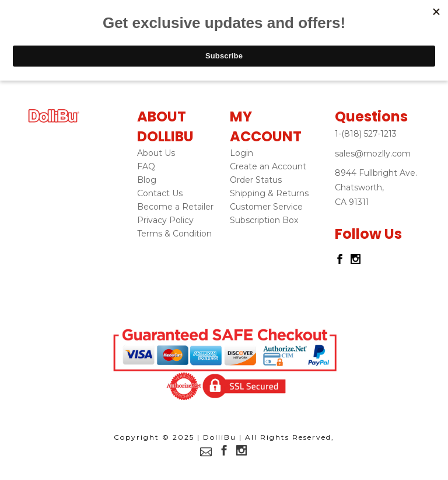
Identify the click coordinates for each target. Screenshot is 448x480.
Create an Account (268, 166)
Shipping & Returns (269, 193)
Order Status (256, 180)
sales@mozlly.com (373, 154)
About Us (156, 153)
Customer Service (266, 207)
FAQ (146, 166)
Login (242, 153)
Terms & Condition (174, 234)
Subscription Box (264, 220)
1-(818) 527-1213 (366, 134)
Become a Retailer (175, 207)
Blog (147, 180)
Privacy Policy (165, 220)
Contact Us (160, 193)
